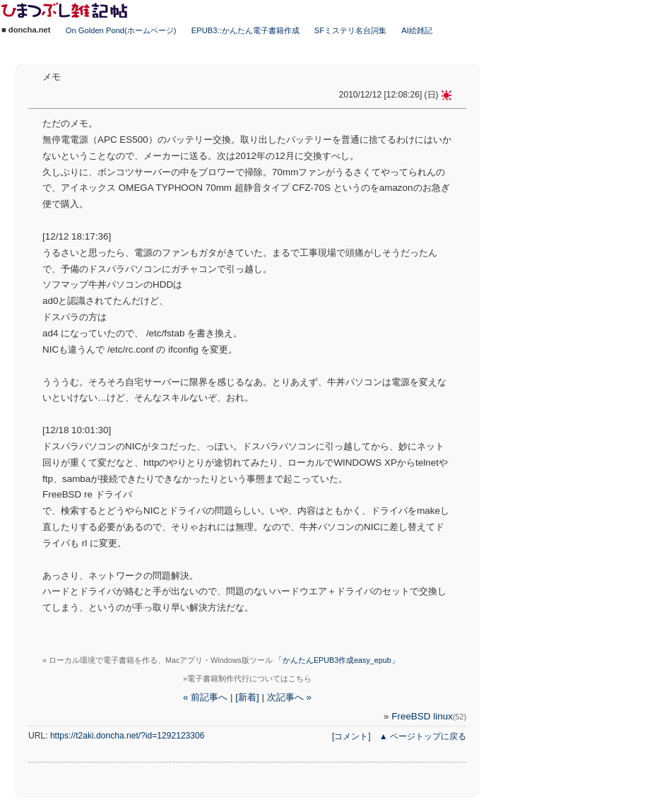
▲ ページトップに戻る (423, 736)
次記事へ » (289, 697)
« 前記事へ (205, 697)
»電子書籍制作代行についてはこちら (247, 678)
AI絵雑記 (417, 30)
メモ (52, 77)
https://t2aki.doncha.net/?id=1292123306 (128, 736)
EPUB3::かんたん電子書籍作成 (245, 30)
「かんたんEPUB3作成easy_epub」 (337, 660)
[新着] (247, 697)
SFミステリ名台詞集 (350, 30)
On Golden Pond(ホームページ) (121, 30)
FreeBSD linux (429, 716)
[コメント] (351, 736)
